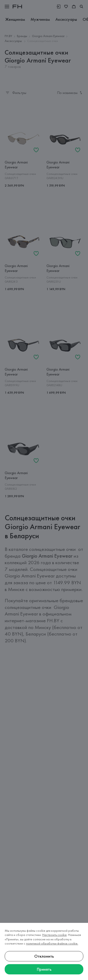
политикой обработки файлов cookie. (52, 943)
